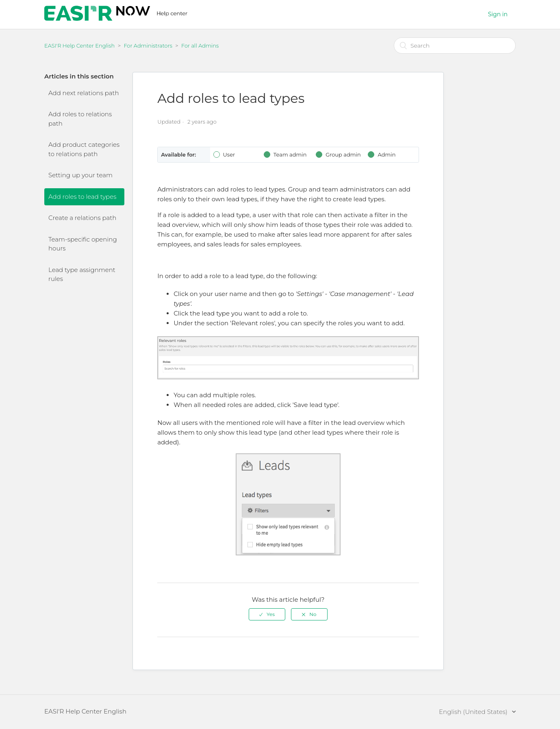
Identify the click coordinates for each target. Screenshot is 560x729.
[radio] (267, 614)
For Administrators (148, 46)
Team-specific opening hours (83, 244)
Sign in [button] (498, 14)
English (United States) (474, 712)
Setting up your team (80, 175)
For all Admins (200, 46)
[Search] (455, 46)
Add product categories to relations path (84, 149)
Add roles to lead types (82, 197)
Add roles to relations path (80, 119)
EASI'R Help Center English (79, 46)
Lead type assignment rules (82, 274)
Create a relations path (82, 218)
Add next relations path (84, 93)
